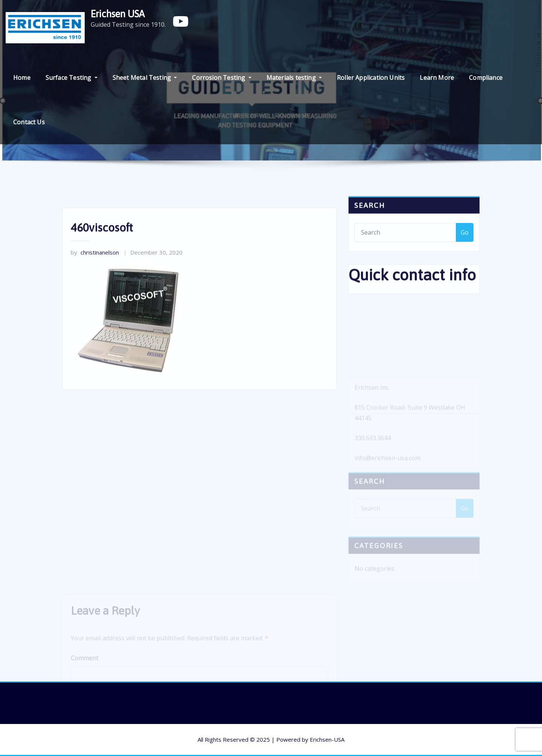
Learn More (437, 78)
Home (22, 78)
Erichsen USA (118, 14)
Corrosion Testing (222, 78)
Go (465, 239)
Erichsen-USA (327, 739)
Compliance (486, 78)
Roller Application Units (371, 78)
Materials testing (294, 78)
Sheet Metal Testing (145, 78)
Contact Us (29, 122)
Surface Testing (72, 78)
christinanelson (95, 275)
